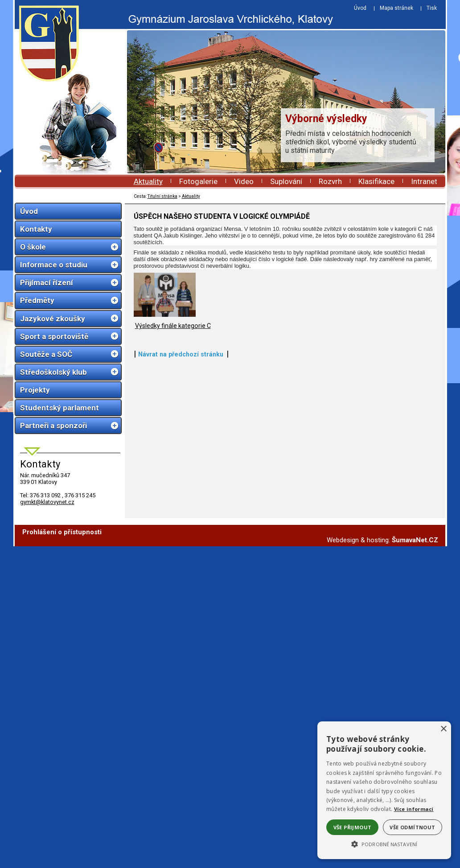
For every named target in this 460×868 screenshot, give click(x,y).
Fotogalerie (198, 181)
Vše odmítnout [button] (412, 827)
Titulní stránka (162, 196)
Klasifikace (376, 181)
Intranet (424, 181)
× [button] (443, 729)
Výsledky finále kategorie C (173, 471)
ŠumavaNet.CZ (415, 543)
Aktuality (148, 181)
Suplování (286, 181)
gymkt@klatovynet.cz (47, 502)
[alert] (384, 790)
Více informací (414, 809)
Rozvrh (330, 181)
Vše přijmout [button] (353, 827)
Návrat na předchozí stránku (181, 500)
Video (244, 181)
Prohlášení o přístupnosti (62, 535)
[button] (384, 843)
